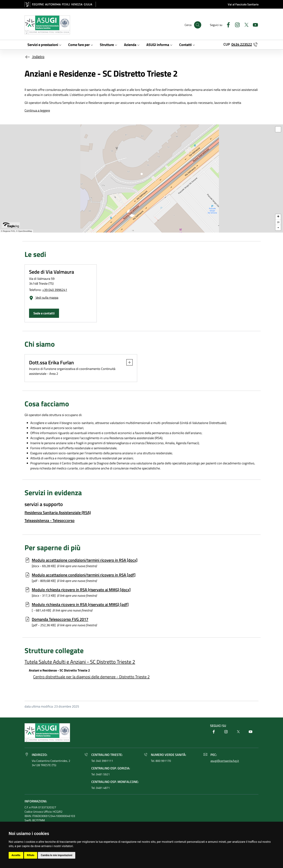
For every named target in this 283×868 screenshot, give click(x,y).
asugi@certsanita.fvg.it (225, 761)
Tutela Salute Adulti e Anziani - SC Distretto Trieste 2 (80, 662)
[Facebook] (227, 24)
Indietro (34, 57)
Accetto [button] (16, 855)
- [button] (278, 228)
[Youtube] (254, 24)
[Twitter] (245, 24)
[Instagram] (236, 24)
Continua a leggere (37, 110)
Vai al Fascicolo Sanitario (243, 4)
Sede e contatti (44, 313)
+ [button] (278, 217)
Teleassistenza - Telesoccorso (50, 520)
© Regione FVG (8, 231)
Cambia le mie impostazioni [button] (56, 855)
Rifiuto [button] (31, 855)
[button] (128, 362)
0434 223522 (242, 44)
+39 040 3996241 (55, 290)
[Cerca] (198, 25)
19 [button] (278, 222)
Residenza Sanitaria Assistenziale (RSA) (58, 513)
